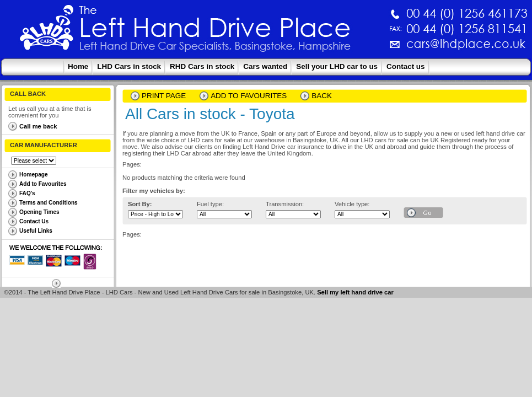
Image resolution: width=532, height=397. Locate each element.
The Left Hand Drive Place (47, 31)
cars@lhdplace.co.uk (351, 48)
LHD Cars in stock (129, 66)
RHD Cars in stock (202, 66)
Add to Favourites (43, 184)
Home (78, 66)
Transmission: (285, 204)
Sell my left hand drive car (355, 292)
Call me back (38, 126)
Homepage (34, 175)
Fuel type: (210, 204)
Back (322, 96)
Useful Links (36, 231)
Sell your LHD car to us (337, 66)
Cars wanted (265, 66)
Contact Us (34, 221)
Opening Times (39, 212)
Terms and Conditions (49, 203)
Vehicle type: (352, 204)
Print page (164, 96)
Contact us (405, 66)
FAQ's (27, 193)
